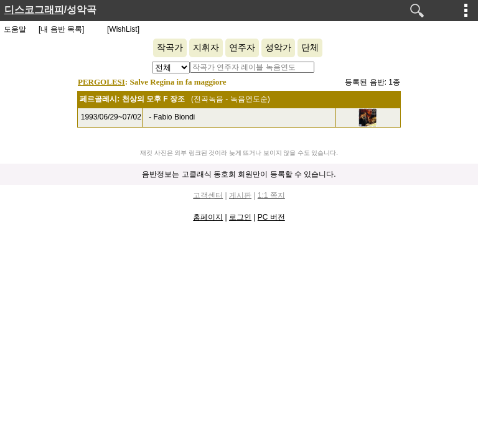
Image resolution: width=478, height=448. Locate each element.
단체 (310, 48)
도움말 (15, 29)
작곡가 (170, 48)
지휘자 (206, 48)
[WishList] (123, 29)
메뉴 (466, 10)
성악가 (278, 48)
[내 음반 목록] (61, 29)
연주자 (242, 48)
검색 (417, 11)
